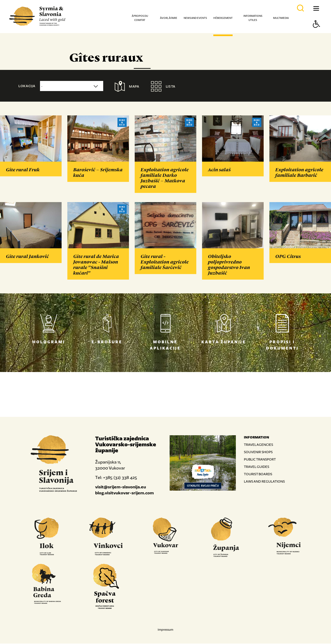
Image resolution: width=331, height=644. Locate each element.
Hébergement (223, 18)
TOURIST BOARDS (258, 474)
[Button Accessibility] (317, 32)
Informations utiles (253, 18)
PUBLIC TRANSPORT (260, 460)
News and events (195, 18)
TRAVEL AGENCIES (258, 445)
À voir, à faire (169, 18)
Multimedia (281, 18)
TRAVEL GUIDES (257, 467)
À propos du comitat (140, 18)
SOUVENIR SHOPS (258, 452)
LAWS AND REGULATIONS (264, 482)
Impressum (165, 630)
